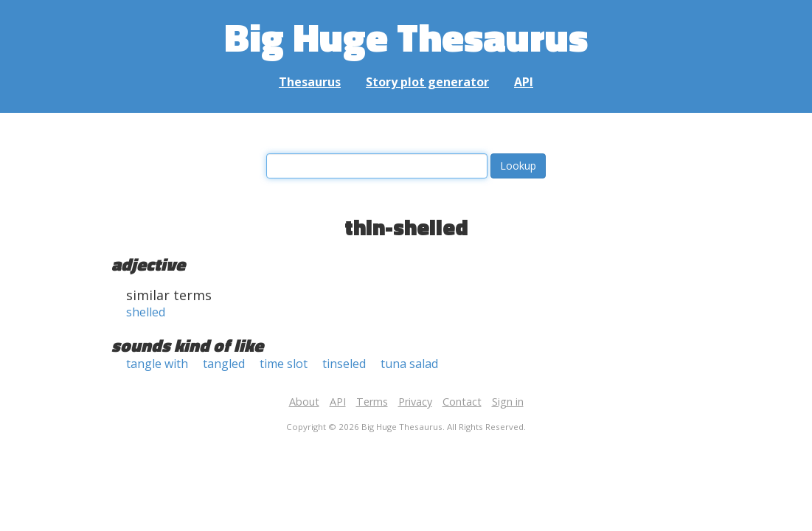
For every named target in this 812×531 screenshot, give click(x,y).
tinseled (344, 364)
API (524, 82)
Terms (372, 402)
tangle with (157, 364)
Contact (462, 402)
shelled (146, 312)
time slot (284, 364)
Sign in (508, 402)
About (304, 402)
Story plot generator (427, 82)
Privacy (415, 402)
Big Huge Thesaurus (406, 37)
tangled (224, 364)
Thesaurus (310, 82)
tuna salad (409, 364)
